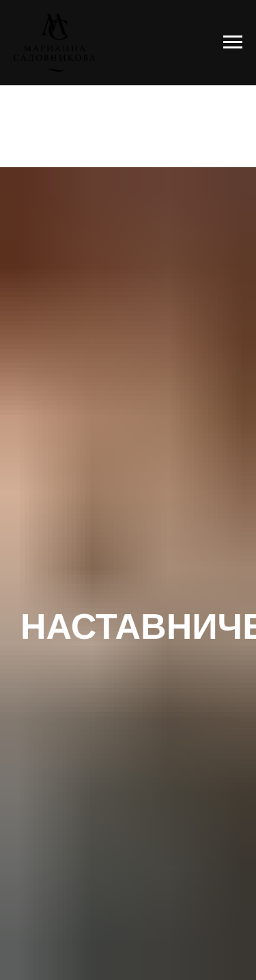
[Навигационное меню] (233, 42)
